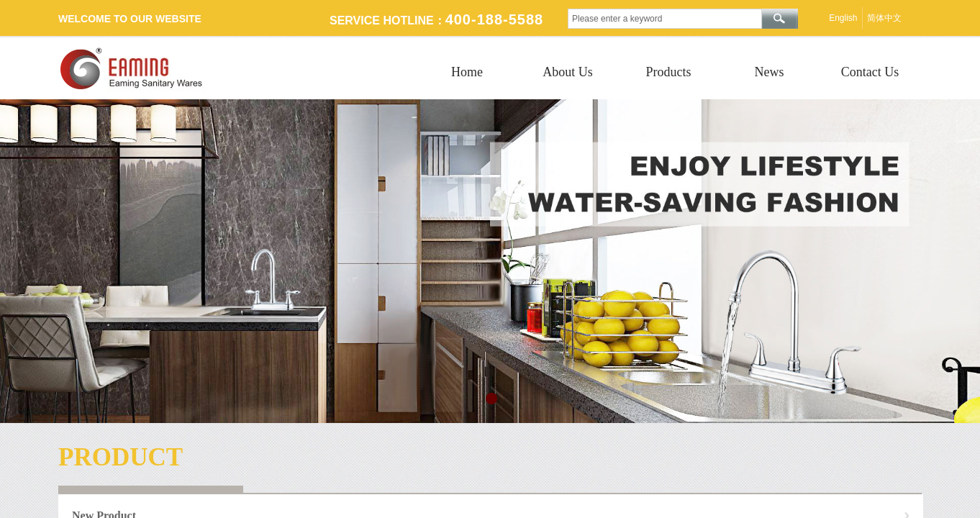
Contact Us (870, 72)
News (770, 72)
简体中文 (884, 18)
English (843, 18)
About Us (568, 72)
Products (669, 72)
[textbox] (665, 19)
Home (467, 72)
